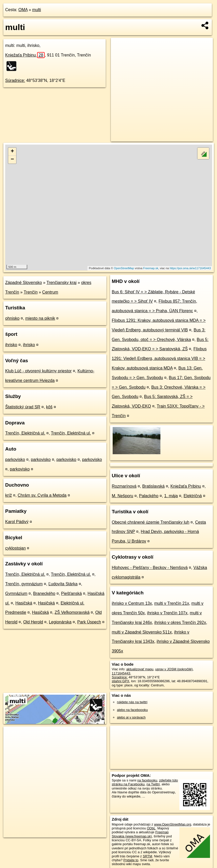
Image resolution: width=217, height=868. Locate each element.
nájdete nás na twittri (132, 702)
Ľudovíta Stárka (63, 584)
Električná (193, 496)
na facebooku (147, 780)
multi (37, 10)
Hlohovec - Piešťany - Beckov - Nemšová (150, 568)
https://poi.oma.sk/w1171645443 (190, 268)
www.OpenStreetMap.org (172, 824)
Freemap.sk (151, 268)
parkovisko (15, 460)
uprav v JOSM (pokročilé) (174, 669)
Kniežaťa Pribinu (25, 55)
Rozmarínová (124, 486)
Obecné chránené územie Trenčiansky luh (151, 522)
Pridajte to (131, 860)
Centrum (50, 292)
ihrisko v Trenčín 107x (167, 613)
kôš (49, 407)
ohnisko (12, 318)
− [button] (12, 160)
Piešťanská (71, 593)
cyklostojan (15, 548)
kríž (9, 495)
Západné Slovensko (23, 283)
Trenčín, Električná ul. (25, 433)
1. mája (171, 496)
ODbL (151, 828)
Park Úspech (89, 622)
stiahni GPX (121, 681)
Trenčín (31, 292)
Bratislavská (153, 486)
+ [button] (12, 152)
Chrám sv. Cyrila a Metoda (42, 495)
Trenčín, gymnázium (24, 584)
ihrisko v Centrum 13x (132, 603)
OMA (23, 10)
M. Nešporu (123, 496)
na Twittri (153, 784)
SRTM (147, 856)
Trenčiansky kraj (62, 283)
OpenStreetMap (124, 268)
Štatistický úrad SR (23, 407)
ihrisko (11, 345)
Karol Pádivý (17, 522)
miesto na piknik (40, 318)
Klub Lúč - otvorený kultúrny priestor (38, 371)
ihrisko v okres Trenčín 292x (180, 622)
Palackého (149, 496)
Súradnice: (15, 80)
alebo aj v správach (131, 717)
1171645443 (121, 673)
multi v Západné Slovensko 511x (142, 632)
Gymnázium (16, 593)
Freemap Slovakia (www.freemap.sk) (140, 834)
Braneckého (44, 593)
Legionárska (60, 622)
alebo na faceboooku (133, 710)
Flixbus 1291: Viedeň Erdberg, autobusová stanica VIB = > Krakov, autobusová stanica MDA (159, 358)
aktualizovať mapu (140, 669)
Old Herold (33, 622)
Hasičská (24, 603)
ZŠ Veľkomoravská (72, 612)
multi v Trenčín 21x (172, 603)
